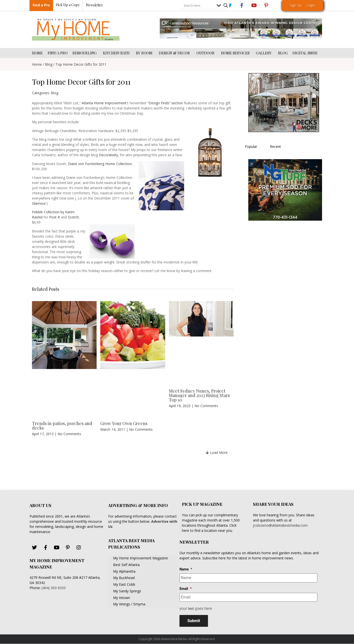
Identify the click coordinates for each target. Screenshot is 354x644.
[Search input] (199, 6)
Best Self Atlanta (126, 565)
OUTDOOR (206, 53)
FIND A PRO (58, 53)
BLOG (283, 53)
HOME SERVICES (236, 53)
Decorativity (108, 155)
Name (186, 569)
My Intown (122, 598)
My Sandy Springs (127, 591)
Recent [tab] (275, 146)
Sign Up (296, 5)
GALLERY (265, 53)
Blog (49, 64)
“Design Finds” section (165, 103)
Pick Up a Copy (68, 5)
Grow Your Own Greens (124, 423)
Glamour (39, 203)
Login (311, 5)
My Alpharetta (124, 571)
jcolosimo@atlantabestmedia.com (280, 525)
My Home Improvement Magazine (140, 558)
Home (37, 64)
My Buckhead (124, 578)
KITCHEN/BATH (117, 53)
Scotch (73, 217)
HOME (37, 53)
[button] (217, 452)
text (191, 609)
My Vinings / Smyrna (129, 604)
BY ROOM (145, 53)
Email (185, 588)
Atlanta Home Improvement (104, 103)
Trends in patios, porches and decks (62, 426)
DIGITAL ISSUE (305, 53)
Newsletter (95, 5)
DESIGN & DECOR (175, 53)
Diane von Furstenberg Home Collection (100, 164)
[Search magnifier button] (226, 6)
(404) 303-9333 (54, 588)
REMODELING (85, 53)
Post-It (55, 217)
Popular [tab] (251, 146)
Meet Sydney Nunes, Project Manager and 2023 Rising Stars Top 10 (199, 395)
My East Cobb (124, 584)
